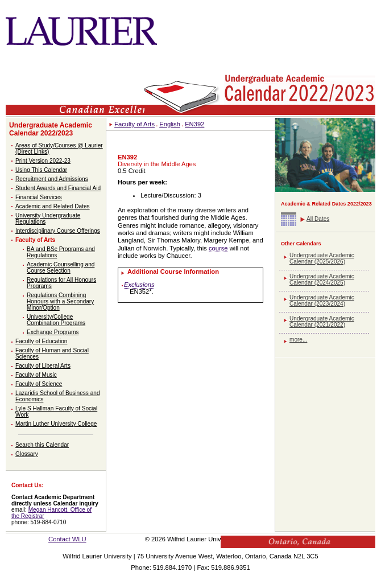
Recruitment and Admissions (52, 179)
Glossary (27, 454)
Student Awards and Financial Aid (58, 188)
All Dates (318, 219)
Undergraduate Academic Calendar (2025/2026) (322, 258)
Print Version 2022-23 (43, 161)
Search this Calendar (42, 445)
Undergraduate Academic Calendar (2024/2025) (322, 279)
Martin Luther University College (56, 424)
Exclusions (139, 285)
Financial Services (39, 197)
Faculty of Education (41, 341)
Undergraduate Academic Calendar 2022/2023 (51, 129)
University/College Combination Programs (56, 320)
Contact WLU (67, 539)
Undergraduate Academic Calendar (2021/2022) (322, 322)
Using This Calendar (41, 170)
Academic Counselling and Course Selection (61, 268)
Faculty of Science (39, 384)
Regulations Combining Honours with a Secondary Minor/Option (60, 301)
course (218, 248)
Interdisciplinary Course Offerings (58, 231)
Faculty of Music (36, 375)
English (170, 124)
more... (298, 340)
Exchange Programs (53, 332)
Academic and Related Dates (53, 206)
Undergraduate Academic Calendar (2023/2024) (322, 301)
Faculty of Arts (35, 240)
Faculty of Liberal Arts (43, 366)
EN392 (194, 124)
